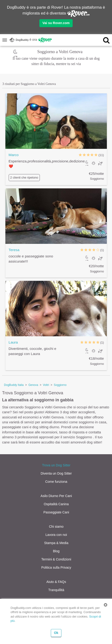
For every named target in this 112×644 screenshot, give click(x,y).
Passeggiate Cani (56, 512)
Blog (56, 551)
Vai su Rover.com (56, 23)
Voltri (46, 385)
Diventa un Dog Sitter (56, 473)
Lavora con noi (56, 535)
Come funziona (56, 482)
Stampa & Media (56, 543)
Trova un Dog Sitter (56, 465)
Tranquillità (56, 590)
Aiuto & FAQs (56, 582)
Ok (56, 633)
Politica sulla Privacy (56, 567)
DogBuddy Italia (14, 385)
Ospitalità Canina (56, 504)
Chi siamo (56, 527)
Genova (33, 385)
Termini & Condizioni (56, 559)
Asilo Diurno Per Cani (56, 496)
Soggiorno (60, 385)
